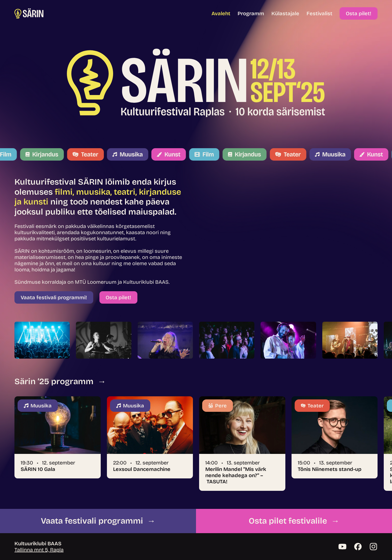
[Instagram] (373, 547)
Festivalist (319, 13)
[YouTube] (342, 547)
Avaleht (221, 13)
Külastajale (285, 13)
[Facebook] (358, 547)
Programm (251, 13)
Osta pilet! (359, 13)
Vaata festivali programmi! (54, 297)
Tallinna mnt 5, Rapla (39, 550)
